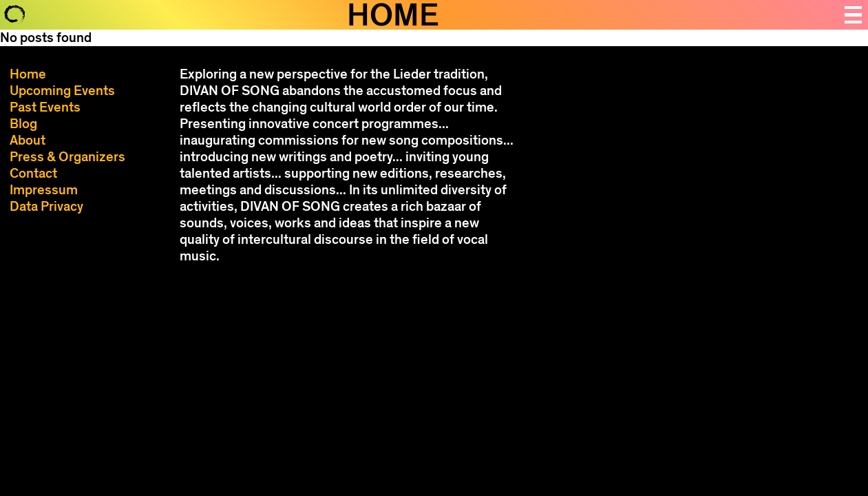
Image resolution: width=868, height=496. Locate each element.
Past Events (45, 107)
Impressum (44, 190)
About (28, 140)
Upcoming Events (62, 91)
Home (28, 74)
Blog (23, 124)
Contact (33, 173)
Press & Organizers (67, 157)
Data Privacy (46, 206)
